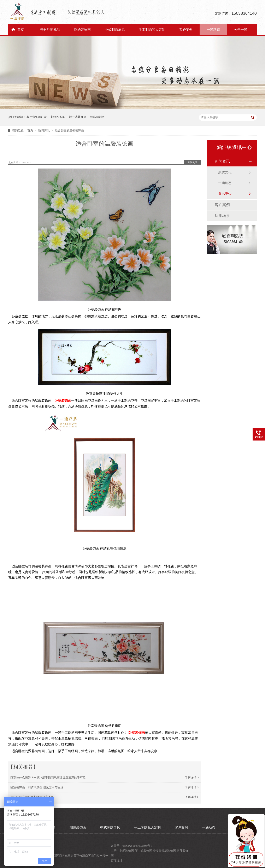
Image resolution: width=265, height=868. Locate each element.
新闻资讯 (44, 130)
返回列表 (193, 162)
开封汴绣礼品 (50, 30)
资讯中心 (225, 193)
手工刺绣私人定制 (152, 30)
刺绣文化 (225, 172)
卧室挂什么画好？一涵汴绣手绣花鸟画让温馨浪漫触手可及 (48, 778)
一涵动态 (213, 30)
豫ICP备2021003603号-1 (137, 846)
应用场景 (222, 216)
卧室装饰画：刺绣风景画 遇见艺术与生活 (37, 787)
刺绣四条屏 (58, 117)
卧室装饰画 (63, 401)
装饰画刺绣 (97, 117)
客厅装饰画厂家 (37, 117)
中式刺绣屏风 (115, 30)
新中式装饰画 (78, 117)
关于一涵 (241, 30)
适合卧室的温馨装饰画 (69, 130)
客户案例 (186, 30)
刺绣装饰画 (82, 30)
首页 (21, 30)
